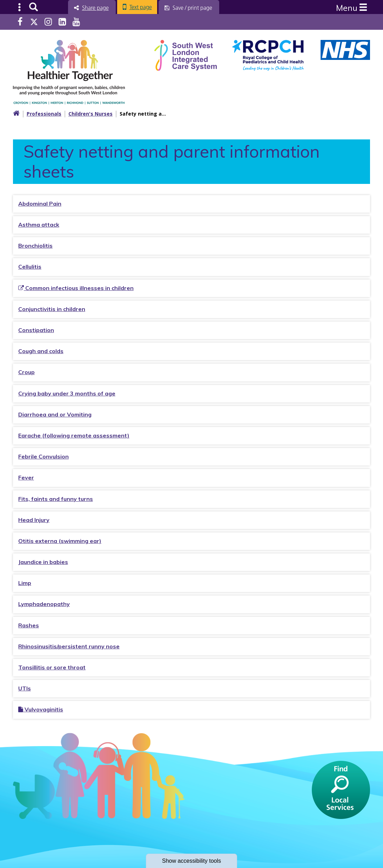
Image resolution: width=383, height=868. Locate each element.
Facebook (20, 22)
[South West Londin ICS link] (186, 54)
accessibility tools (191, 861)
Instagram (48, 22)
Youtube (76, 22)
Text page (141, 7)
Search (33, 7)
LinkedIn (62, 22)
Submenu (20, 7)
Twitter (34, 22)
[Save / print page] (189, 8)
